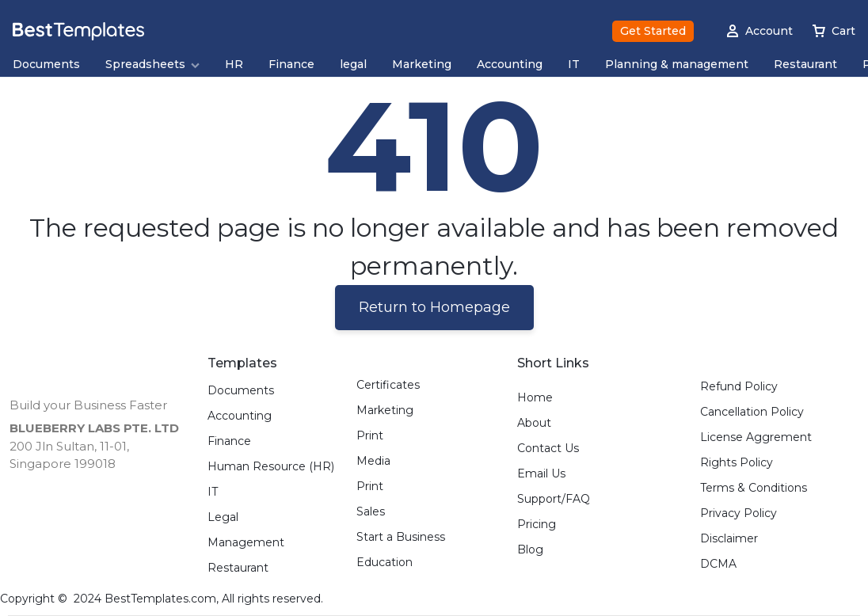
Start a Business (401, 537)
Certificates (388, 385)
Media (373, 461)
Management (246, 543)
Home (535, 398)
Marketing (422, 65)
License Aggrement (756, 437)
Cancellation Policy (752, 412)
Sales (371, 512)
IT (574, 65)
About (534, 423)
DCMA (718, 564)
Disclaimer (729, 539)
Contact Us (548, 449)
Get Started (653, 31)
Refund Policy (739, 387)
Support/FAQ (554, 499)
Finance (291, 65)
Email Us (541, 474)
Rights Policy (737, 463)
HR (234, 65)
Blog (530, 550)
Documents (46, 65)
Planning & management (677, 65)
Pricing (537, 525)
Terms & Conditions (754, 488)
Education (385, 563)
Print (370, 436)
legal (353, 65)
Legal (223, 517)
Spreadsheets (152, 65)
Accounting (510, 65)
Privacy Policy (739, 513)
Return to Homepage (434, 307)
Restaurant (805, 65)
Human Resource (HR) (271, 467)
